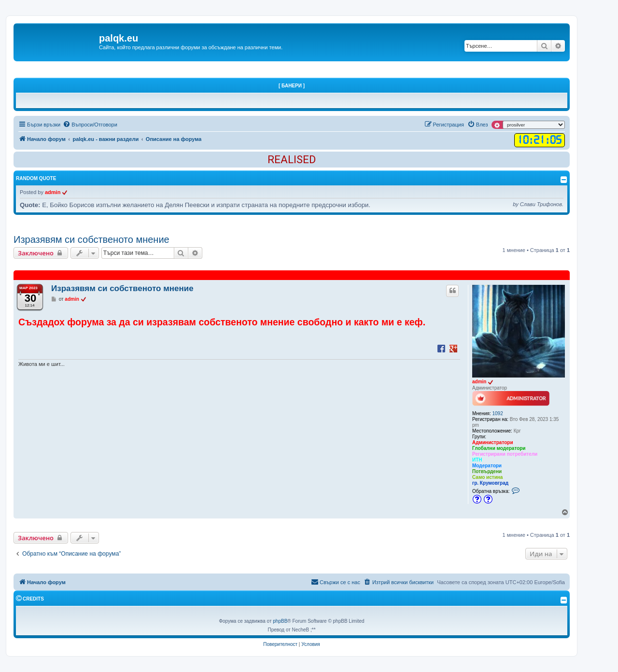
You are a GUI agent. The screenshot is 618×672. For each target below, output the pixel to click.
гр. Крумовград (490, 483)
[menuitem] (90, 125)
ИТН (477, 460)
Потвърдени (487, 471)
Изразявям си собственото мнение (91, 239)
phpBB (280, 621)
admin (53, 192)
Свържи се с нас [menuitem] (336, 582)
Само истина (487, 477)
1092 (498, 413)
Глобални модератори (499, 448)
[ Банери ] (292, 86)
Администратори (493, 442)
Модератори (487, 466)
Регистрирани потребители (505, 454)
